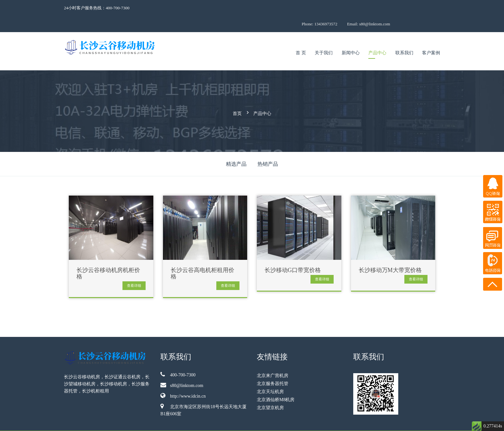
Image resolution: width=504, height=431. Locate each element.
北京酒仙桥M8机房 (276, 381)
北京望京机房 (270, 389)
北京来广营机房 (273, 357)
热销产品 (268, 146)
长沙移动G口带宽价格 (293, 252)
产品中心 (377, 37)
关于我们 (324, 37)
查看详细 (134, 267)
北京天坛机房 (270, 373)
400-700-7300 (178, 356)
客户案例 (431, 37)
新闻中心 (351, 37)
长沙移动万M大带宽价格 (390, 252)
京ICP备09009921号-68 (401, 422)
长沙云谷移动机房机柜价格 (108, 255)
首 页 (301, 37)
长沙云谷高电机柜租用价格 (203, 255)
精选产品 (236, 146)
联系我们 (404, 37)
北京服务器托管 (273, 365)
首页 (237, 96)
